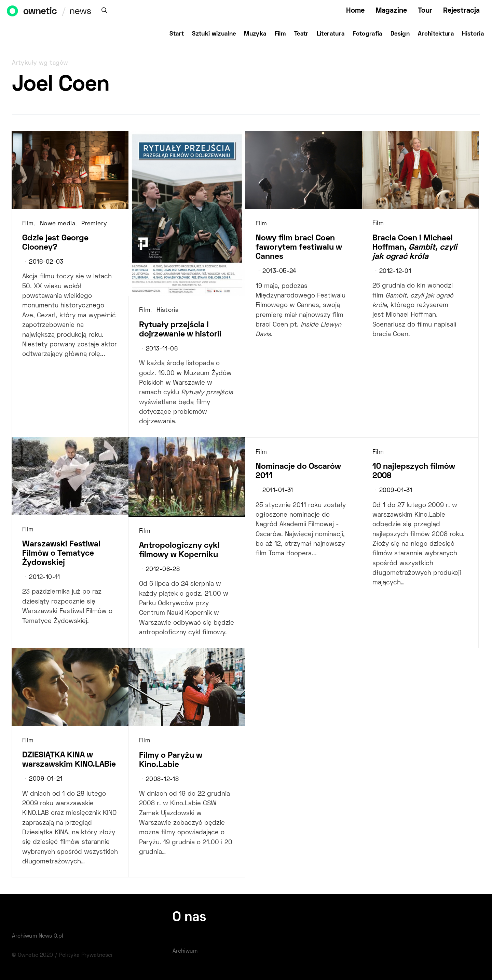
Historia (473, 34)
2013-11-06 (162, 349)
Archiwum (185, 951)
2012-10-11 (44, 578)
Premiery (94, 224)
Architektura (436, 34)
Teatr (301, 34)
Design (400, 34)
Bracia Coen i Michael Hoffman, (415, 248)
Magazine (391, 11)
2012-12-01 (395, 272)
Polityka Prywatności (86, 955)
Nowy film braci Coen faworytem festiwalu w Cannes (299, 248)
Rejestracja (461, 11)
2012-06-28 (163, 570)
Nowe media (58, 224)
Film (280, 34)
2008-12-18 (162, 780)
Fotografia (367, 34)
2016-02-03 (46, 262)
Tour (425, 11)
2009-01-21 (46, 779)
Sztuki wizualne (214, 34)
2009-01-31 (396, 491)
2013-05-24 (279, 272)
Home (355, 11)
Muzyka (255, 34)
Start (177, 34)
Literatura (331, 34)
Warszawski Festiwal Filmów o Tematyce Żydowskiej (61, 554)
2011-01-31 (278, 491)
